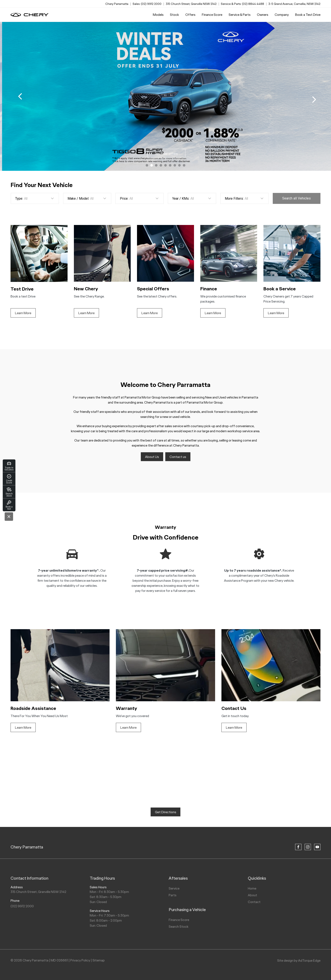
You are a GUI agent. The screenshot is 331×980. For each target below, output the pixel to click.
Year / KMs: (181, 199)
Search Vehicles (296, 198)
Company (282, 15)
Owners (263, 15)
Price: (124, 199)
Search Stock (179, 927)
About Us (152, 457)
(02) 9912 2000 (22, 906)
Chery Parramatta (27, 847)
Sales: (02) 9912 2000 (147, 4)
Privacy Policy (80, 960)
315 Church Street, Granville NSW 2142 (191, 4)
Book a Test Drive (308, 15)
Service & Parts (240, 15)
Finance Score (212, 15)
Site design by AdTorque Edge (299, 960)
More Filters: (234, 199)
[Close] (9, 517)
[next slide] (314, 100)
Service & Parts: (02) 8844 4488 (242, 4)
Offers (190, 15)
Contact (254, 902)
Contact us (178, 457)
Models (158, 15)
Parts (173, 895)
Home (252, 888)
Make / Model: (78, 199)
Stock (174, 15)
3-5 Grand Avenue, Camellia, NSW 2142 (294, 4)
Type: (19, 199)
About (252, 895)
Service (174, 888)
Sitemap (99, 960)
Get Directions (166, 812)
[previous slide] (20, 96)
